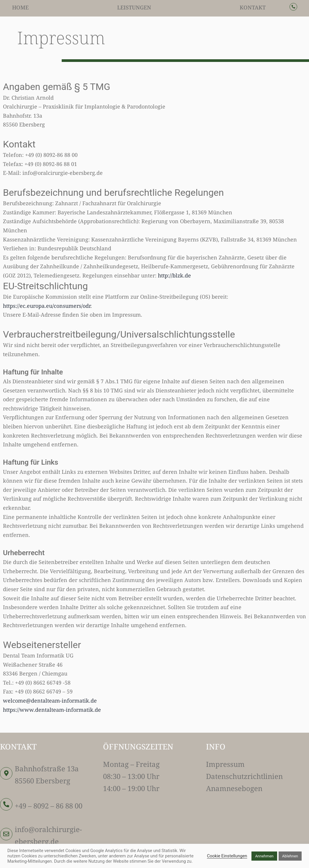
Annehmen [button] (264, 856)
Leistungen (134, 7)
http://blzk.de (174, 275)
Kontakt (253, 7)
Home (20, 7)
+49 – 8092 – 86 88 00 (49, 806)
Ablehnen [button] (290, 856)
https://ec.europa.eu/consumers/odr (47, 306)
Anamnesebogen (234, 788)
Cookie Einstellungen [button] (227, 856)
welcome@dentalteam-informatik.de (50, 701)
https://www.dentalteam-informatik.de (52, 710)
